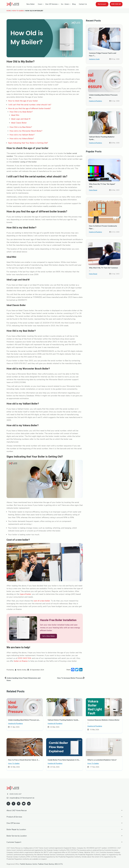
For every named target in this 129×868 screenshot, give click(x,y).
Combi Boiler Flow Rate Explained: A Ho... (64, 756)
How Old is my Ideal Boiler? (21, 112)
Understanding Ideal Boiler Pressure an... (24, 719)
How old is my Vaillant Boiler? (22, 135)
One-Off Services (51, 4)
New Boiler (30, 4)
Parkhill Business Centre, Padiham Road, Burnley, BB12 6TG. (41, 860)
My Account (102, 4)
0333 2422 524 (24, 658)
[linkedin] (28, 800)
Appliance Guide (94, 59)
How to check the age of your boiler (23, 101)
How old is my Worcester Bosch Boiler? (26, 131)
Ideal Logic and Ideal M (21, 119)
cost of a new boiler (42, 601)
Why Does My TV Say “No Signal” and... (104, 184)
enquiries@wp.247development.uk (20, 794)
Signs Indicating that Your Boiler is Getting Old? (28, 143)
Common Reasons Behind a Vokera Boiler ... (104, 719)
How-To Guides (18, 11)
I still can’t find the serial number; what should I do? (30, 105)
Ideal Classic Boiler (19, 123)
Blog (74, 4)
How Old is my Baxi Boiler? (21, 127)
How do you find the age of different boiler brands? (29, 108)
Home (9, 11)
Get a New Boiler (48, 636)
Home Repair (93, 187)
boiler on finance (21, 661)
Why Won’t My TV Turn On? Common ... (104, 265)
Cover (40, 4)
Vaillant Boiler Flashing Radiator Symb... (63, 719)
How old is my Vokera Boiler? (22, 138)
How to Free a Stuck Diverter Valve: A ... (24, 756)
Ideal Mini (15, 115)
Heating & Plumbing (95, 101)
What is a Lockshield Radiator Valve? (102, 756)
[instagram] (8, 800)
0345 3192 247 (116, 4)
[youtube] (23, 800)
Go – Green (65, 4)
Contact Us (83, 4)
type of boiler (25, 594)
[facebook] (13, 800)
